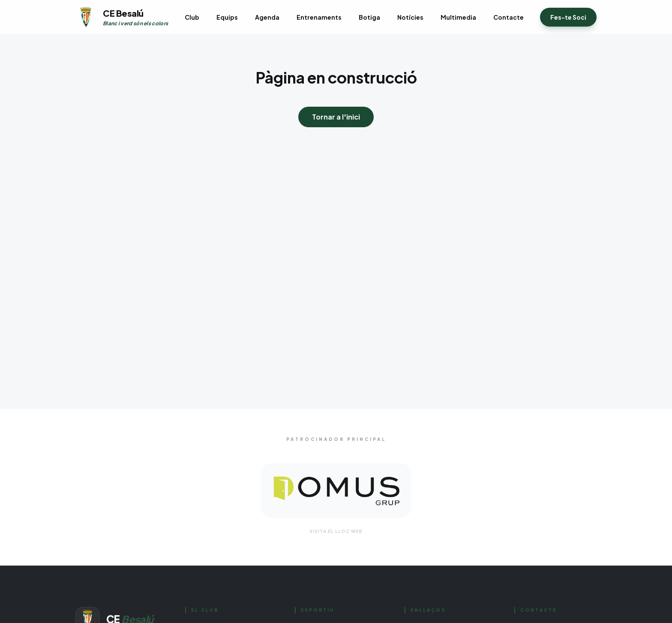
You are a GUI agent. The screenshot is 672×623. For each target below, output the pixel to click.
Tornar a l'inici (336, 117)
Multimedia (458, 17)
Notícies (410, 17)
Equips (227, 17)
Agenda (267, 17)
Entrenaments (319, 17)
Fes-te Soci (568, 17)
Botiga (369, 17)
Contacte (508, 17)
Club (192, 17)
